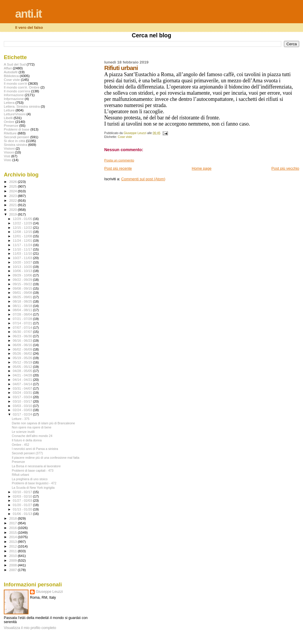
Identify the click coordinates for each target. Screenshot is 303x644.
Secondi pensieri (17, 137)
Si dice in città (14, 141)
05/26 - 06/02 (23, 353)
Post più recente (118, 168)
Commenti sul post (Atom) (143, 179)
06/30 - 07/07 (23, 332)
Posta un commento (119, 160)
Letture (9, 110)
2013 (13, 542)
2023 (13, 196)
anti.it (28, 14)
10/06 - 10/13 (23, 271)
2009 (13, 560)
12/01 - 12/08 (23, 236)
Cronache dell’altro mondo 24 (32, 436)
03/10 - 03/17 (23, 401)
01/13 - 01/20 (23, 509)
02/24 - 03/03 (23, 410)
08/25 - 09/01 (23, 297)
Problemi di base (17, 129)
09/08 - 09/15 (23, 288)
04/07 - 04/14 (23, 384)
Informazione (14, 95)
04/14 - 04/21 (23, 380)
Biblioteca (11, 76)
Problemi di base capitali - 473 (33, 471)
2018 (13, 518)
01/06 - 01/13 (23, 514)
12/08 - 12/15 (23, 232)
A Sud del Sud (15, 64)
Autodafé (11, 72)
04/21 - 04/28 (23, 375)
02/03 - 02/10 (23, 496)
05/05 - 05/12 (23, 367)
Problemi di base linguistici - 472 (34, 483)
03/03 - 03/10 (23, 406)
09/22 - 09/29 (23, 280)
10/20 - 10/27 (23, 262)
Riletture (10, 133)
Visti (7, 156)
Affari (8, 68)
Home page (202, 168)
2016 (13, 528)
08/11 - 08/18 (23, 306)
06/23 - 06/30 (23, 336)
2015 (13, 532)
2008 (13, 565)
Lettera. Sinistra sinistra (22, 106)
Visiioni (9, 148)
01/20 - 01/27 (23, 505)
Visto (8, 160)
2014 (13, 537)
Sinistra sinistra (15, 145)
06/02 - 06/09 (23, 349)
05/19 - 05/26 (23, 358)
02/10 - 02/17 (23, 492)
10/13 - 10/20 (23, 267)
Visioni (9, 152)
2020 (13, 210)
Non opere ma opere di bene (32, 427)
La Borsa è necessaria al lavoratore (36, 466)
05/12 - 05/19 (23, 362)
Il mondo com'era (17, 91)
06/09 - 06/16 (23, 345)
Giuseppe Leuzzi (49, 592)
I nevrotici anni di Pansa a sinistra (35, 449)
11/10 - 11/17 (23, 249)
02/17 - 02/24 (23, 414)
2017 (13, 523)
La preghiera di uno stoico (30, 479)
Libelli (8, 118)
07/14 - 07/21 (23, 323)
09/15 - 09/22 (23, 284)
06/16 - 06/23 (23, 341)
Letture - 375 (21, 419)
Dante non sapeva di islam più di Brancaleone (43, 423)
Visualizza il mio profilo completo (30, 628)
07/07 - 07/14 (23, 328)
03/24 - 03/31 (23, 393)
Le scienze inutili (23, 432)
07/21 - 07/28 (23, 319)
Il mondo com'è (15, 83)
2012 (13, 546)
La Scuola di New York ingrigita (33, 488)
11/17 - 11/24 (23, 245)
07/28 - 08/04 (23, 314)
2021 (13, 205)
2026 (13, 182)
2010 (13, 556)
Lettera (9, 102)
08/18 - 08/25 (23, 301)
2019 (13, 214)
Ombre (9, 122)
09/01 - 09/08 (23, 293)
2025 (13, 186)
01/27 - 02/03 (23, 500)
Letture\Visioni (15, 114)
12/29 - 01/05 (23, 219)
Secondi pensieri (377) (27, 453)
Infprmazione (14, 99)
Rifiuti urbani (20, 475)
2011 (13, 551)
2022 (13, 200)
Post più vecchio (285, 168)
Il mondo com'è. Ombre (22, 87)
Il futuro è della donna (27, 440)
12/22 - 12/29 (23, 223)
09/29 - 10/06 (23, 275)
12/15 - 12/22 (23, 228)
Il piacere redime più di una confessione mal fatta (46, 458)
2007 (13, 570)
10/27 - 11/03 (23, 258)
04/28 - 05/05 (23, 371)
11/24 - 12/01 (23, 241)
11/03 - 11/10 (23, 253)
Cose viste (125, 137)
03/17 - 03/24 (23, 397)
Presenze (11, 125)
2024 (13, 191)
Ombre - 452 (20, 445)
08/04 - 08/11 (23, 310)
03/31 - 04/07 (23, 388)
